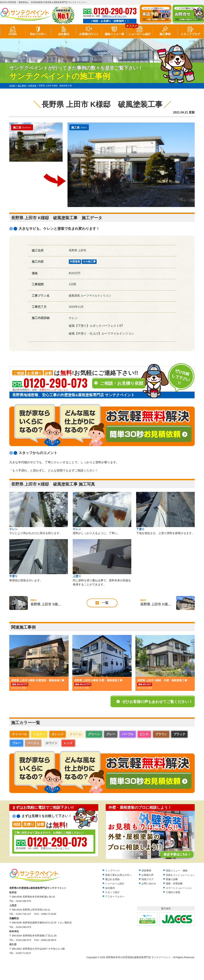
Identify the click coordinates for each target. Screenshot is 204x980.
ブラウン (161, 734)
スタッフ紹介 (112, 892)
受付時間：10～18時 (51, 843)
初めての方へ (38, 34)
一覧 (105, 603)
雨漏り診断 (172, 879)
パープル (128, 734)
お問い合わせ (149, 884)
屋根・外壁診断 (174, 884)
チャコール (19, 734)
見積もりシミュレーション (180, 875)
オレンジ (57, 734)
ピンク (144, 734)
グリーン (94, 734)
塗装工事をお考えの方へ (118, 875)
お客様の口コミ (89, 34)
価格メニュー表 (114, 34)
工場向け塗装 (173, 892)
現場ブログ (148, 879)
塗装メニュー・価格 (177, 871)
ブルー (17, 743)
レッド (68, 743)
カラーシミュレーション (179, 888)
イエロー (39, 734)
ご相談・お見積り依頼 (122, 383)
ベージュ (33, 743)
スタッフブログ (190, 34)
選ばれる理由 (112, 879)
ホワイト (52, 743)
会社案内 (64, 34)
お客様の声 (148, 875)
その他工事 (89, 261)
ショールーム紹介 (140, 34)
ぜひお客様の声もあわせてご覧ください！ (157, 702)
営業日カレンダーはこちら (114, 16)
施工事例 (165, 34)
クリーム (76, 734)
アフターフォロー (115, 897)
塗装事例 (146, 871)
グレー (111, 734)
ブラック (179, 734)
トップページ (112, 871)
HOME (13, 34)
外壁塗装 (75, 261)
